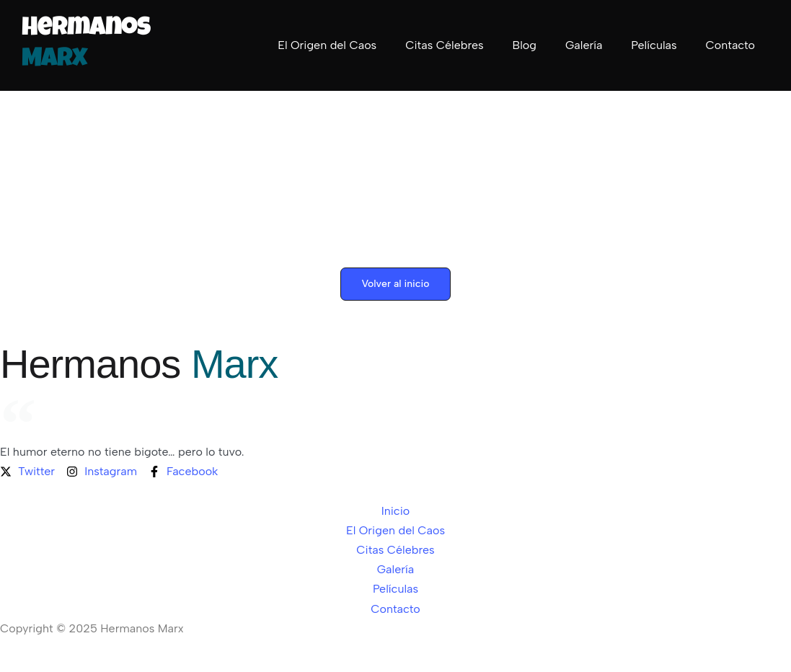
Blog (525, 45)
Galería (584, 45)
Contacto (730, 45)
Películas (654, 45)
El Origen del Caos (327, 45)
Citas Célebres (444, 45)
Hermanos (139, 364)
